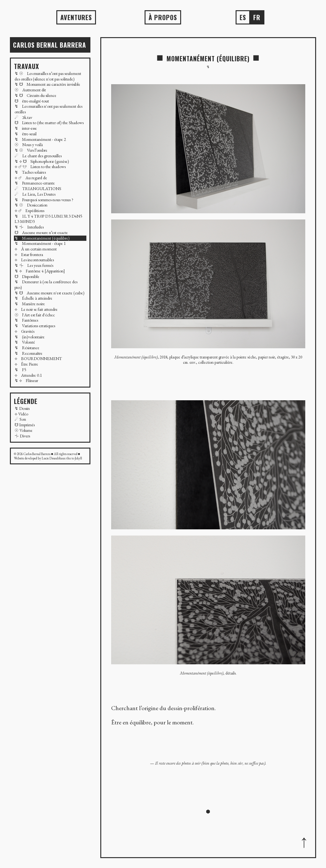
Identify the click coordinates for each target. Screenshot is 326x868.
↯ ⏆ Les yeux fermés (34, 265)
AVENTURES (76, 17)
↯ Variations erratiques (35, 326)
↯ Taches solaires (30, 172)
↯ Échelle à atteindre (33, 298)
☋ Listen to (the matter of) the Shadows (49, 123)
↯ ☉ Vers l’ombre (31, 150)
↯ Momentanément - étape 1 (40, 243)
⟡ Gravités (24, 331)
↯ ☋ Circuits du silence (35, 95)
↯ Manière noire (30, 304)
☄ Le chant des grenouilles (38, 156)
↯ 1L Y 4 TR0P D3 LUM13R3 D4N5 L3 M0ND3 (48, 219)
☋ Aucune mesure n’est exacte (41, 232)
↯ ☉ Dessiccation (31, 205)
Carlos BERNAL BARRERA (50, 45)
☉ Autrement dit (30, 90)
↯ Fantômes (26, 320)
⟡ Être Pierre (26, 364)
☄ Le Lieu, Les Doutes (35, 194)
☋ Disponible (27, 276)
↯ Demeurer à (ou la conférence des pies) (46, 284)
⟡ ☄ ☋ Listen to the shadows (40, 167)
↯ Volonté (25, 342)
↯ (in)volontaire (30, 337)
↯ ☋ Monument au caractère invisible (47, 84)
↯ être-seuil (26, 134)
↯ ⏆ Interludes (29, 227)
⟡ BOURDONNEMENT (38, 358)
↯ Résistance (27, 348)
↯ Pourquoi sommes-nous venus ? (44, 200)
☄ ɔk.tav (23, 117)
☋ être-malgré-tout (32, 101)
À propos (163, 17)
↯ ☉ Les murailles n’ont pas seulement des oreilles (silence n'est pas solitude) (48, 76)
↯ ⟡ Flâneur (26, 380)
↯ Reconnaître (28, 353)
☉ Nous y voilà (29, 145)
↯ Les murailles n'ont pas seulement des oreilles (48, 109)
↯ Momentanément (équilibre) (42, 238)
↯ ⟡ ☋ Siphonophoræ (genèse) (42, 161)
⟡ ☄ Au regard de (31, 178)
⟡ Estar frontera (29, 254)
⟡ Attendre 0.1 (28, 375)
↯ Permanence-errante (35, 183)
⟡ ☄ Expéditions (29, 210)
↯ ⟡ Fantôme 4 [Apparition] (40, 271)
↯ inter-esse (26, 128)
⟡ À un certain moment (36, 249)
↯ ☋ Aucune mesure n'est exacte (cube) (50, 293)
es (243, 17)
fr (257, 17)
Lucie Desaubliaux (54, 458)
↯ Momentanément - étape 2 (40, 139)
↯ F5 (20, 370)
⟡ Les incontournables (34, 260)
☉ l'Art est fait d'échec (35, 315)
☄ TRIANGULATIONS (38, 189)
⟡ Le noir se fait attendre (36, 309)
